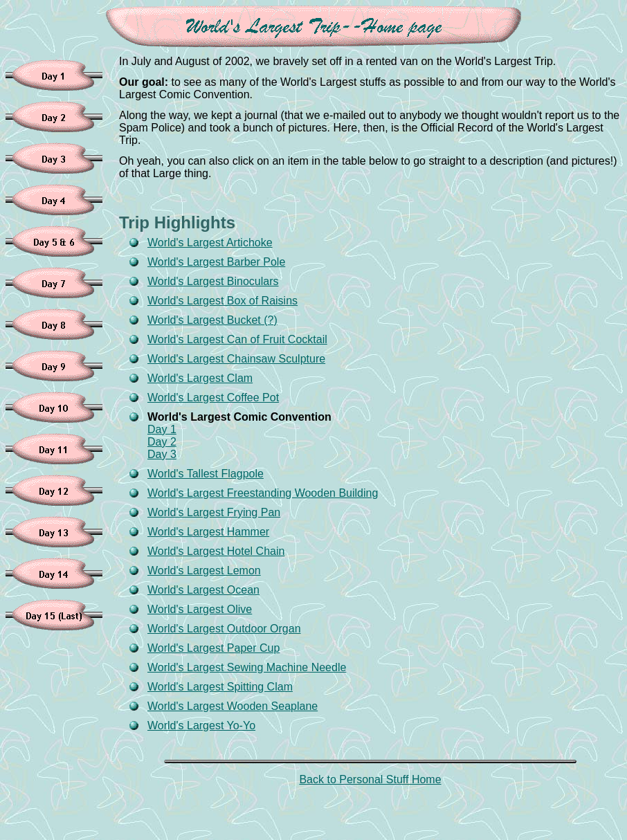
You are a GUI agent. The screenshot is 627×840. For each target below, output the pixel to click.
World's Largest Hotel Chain (216, 551)
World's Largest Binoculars (213, 281)
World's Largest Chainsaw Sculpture (236, 359)
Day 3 (162, 454)
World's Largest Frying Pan (214, 512)
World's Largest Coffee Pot (213, 398)
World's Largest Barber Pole (216, 262)
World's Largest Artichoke (210, 243)
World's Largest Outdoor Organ (224, 629)
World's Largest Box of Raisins (222, 301)
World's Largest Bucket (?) (212, 320)
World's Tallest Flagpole (206, 474)
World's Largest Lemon (204, 570)
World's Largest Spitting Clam (220, 687)
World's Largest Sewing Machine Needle (247, 667)
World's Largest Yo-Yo (201, 725)
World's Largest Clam (200, 378)
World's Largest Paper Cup (213, 648)
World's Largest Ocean (203, 590)
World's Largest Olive (200, 609)
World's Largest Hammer (208, 532)
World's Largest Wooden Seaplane (233, 706)
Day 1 (162, 429)
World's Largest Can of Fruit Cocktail (237, 339)
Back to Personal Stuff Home (370, 779)
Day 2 (162, 442)
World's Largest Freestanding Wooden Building (263, 493)
